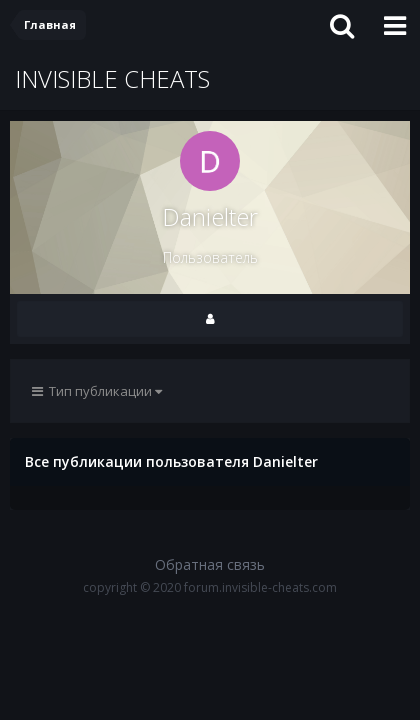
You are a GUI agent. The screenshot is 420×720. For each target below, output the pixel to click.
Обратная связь (210, 564)
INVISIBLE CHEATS (112, 78)
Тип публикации (97, 391)
